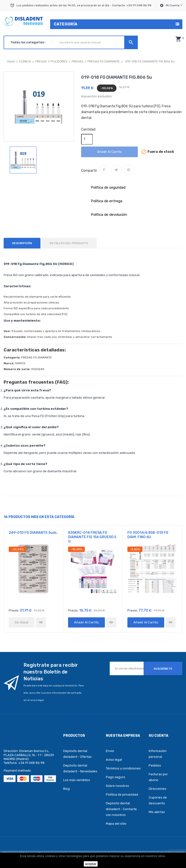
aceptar (91, 864)
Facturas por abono (158, 777)
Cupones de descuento (158, 800)
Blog (66, 789)
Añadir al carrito (109, 152)
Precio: (14, 610)
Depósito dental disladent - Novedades (80, 768)
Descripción (22, 243)
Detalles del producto (69, 243)
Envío (110, 751)
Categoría (66, 24)
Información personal (158, 754)
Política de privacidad (122, 794)
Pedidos (155, 765)
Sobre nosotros (117, 786)
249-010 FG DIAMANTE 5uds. (33, 533)
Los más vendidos (77, 780)
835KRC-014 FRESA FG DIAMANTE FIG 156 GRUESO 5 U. (92, 537)
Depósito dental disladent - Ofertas (77, 754)
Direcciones (158, 789)
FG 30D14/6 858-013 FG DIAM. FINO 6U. (148, 535)
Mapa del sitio (116, 824)
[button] (178, 39)
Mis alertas (157, 812)
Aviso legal (114, 760)
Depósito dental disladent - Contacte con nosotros (121, 809)
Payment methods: (18, 771)
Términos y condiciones (123, 768)
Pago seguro (116, 777)
